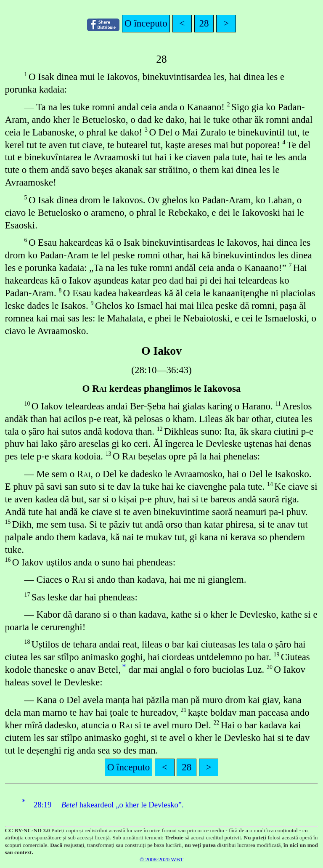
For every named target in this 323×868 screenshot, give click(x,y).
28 (204, 23)
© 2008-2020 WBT (161, 859)
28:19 (43, 805)
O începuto (146, 23)
